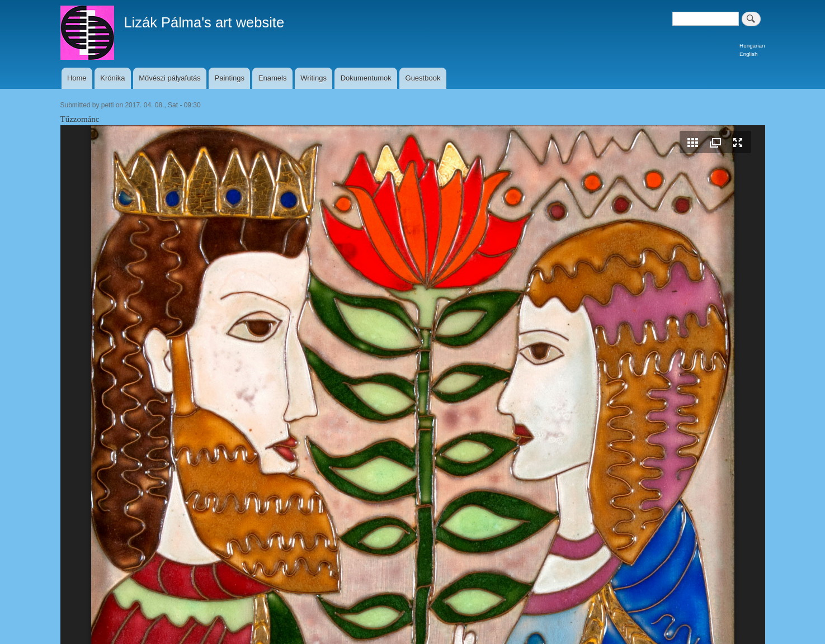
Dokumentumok (366, 78)
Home (77, 78)
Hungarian (752, 46)
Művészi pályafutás (170, 78)
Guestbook (423, 78)
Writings (313, 78)
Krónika (112, 78)
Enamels (273, 78)
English (748, 54)
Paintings (230, 78)
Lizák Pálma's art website (204, 22)
